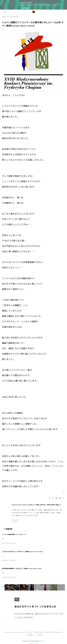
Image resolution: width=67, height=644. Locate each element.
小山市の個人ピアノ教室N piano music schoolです (18, 573)
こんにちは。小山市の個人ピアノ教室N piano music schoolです (22, 556)
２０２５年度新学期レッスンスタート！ (14, 534)
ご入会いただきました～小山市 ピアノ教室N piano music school (23, 552)
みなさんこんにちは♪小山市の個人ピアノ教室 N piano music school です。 (26, 539)
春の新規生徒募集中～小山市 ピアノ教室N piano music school (22, 569)
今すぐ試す (25, 8)
